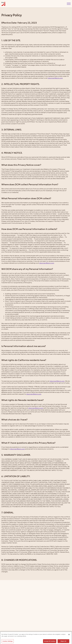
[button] (69, 4)
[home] (3, 4)
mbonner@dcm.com (55, 78)
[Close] (69, 636)
